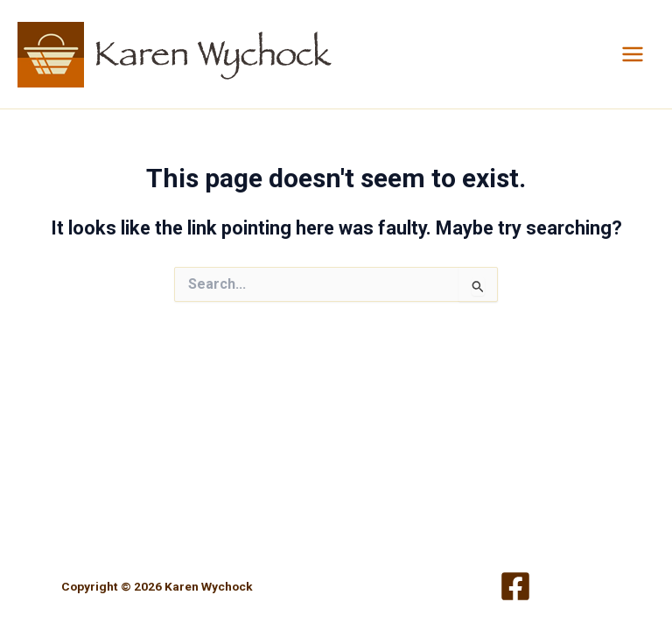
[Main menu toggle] (633, 54)
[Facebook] (515, 586)
